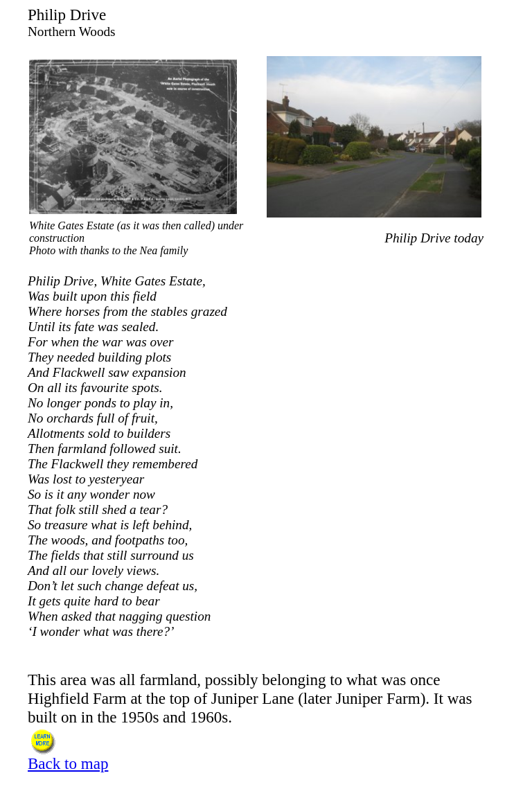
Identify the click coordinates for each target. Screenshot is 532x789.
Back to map (68, 763)
